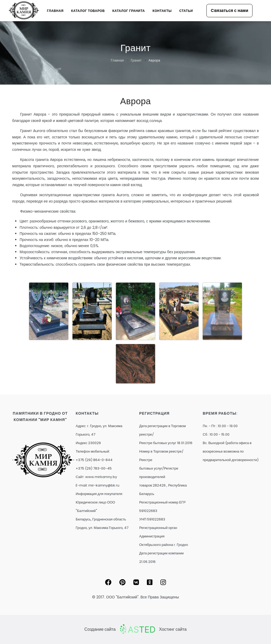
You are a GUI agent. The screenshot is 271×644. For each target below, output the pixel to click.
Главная (54, 11)
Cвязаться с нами (229, 10)
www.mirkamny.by (101, 477)
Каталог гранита (128, 11)
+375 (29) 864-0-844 (94, 460)
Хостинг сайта (173, 629)
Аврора (154, 60)
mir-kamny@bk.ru (104, 485)
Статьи (186, 11)
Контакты (162, 11)
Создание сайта (100, 629)
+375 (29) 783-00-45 (94, 468)
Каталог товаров (87, 11)
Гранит (136, 60)
